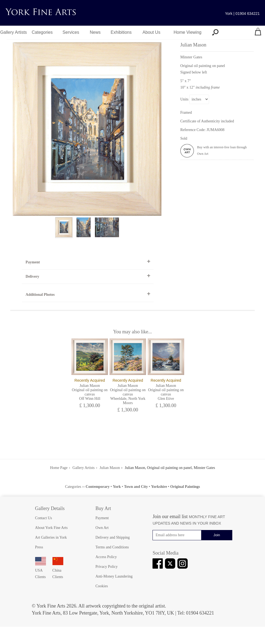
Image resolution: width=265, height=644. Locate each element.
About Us (151, 32)
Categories (42, 32)
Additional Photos (40, 295)
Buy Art (103, 508)
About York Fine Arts (52, 528)
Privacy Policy (107, 567)
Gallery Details (50, 508)
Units (184, 99)
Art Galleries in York (51, 537)
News (95, 32)
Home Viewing (188, 32)
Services (71, 32)
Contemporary (98, 487)
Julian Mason (110, 468)
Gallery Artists (14, 32)
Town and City (136, 487)
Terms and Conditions (112, 547)
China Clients (58, 570)
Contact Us (44, 518)
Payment (33, 262)
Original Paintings (185, 487)
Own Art (102, 528)
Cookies (102, 586)
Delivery (33, 276)
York (117, 487)
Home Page (59, 468)
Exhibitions (121, 32)
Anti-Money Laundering (114, 576)
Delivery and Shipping (113, 537)
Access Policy (106, 557)
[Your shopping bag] (258, 32)
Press (39, 547)
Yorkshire (159, 487)
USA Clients (41, 570)
